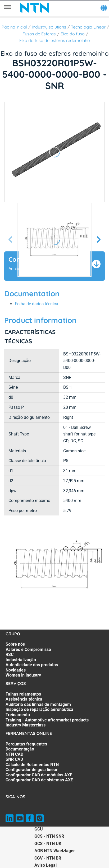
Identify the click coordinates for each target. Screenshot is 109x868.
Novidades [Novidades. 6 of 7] (16, 670)
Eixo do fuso (73, 34)
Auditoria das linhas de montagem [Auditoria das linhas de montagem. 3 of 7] (38, 704)
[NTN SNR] (35, 8)
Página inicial (14, 27)
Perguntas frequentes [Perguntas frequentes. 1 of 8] (26, 744)
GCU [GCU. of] (39, 829)
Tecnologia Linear (88, 27)
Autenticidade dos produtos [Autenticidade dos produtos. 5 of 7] (32, 665)
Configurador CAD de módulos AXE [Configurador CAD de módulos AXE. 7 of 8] (39, 775)
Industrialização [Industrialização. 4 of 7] (21, 660)
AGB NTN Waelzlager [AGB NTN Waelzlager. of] (55, 851)
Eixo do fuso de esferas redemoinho (55, 40)
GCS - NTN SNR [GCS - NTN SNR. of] (49, 836)
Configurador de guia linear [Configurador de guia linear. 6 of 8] (32, 770)
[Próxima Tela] (98, 240)
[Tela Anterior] (11, 240)
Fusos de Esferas (39, 34)
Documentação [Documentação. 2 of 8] (20, 749)
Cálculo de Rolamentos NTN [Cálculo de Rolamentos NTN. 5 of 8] (32, 765)
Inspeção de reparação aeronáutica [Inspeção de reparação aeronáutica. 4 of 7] (39, 709)
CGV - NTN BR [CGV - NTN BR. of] (48, 858)
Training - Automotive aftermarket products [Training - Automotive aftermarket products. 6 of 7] (47, 720)
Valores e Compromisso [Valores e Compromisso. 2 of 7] (28, 649)
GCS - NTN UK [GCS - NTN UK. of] (48, 844)
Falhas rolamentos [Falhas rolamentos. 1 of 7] (23, 694)
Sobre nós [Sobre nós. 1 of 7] (15, 644)
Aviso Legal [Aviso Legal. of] (46, 865)
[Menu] (7, 8)
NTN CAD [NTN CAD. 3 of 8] (14, 754)
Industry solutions (49, 27)
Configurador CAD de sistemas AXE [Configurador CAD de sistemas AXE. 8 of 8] (39, 780)
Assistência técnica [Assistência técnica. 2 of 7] (24, 699)
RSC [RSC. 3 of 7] (10, 654)
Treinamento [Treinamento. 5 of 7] (18, 715)
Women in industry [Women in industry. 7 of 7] (23, 675)
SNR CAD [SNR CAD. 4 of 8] (14, 759)
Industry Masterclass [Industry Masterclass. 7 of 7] (26, 725)
